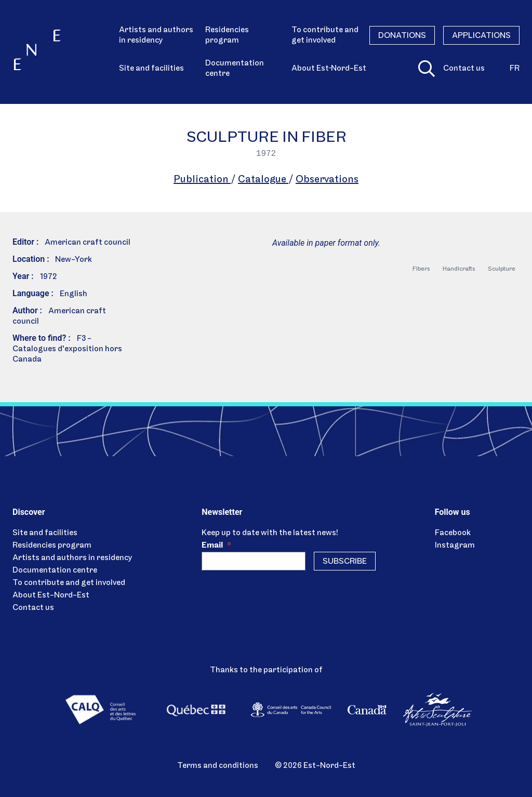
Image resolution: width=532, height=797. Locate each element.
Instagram (455, 546)
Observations (327, 180)
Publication (202, 180)
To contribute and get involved (325, 35)
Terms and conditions (218, 766)
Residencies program (227, 35)
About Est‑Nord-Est (329, 69)
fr (515, 69)
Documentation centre (235, 69)
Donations (402, 36)
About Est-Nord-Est (51, 595)
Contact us (464, 69)
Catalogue (263, 180)
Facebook (453, 533)
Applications (481, 36)
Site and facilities (151, 69)
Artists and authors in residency (156, 35)
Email (216, 546)
